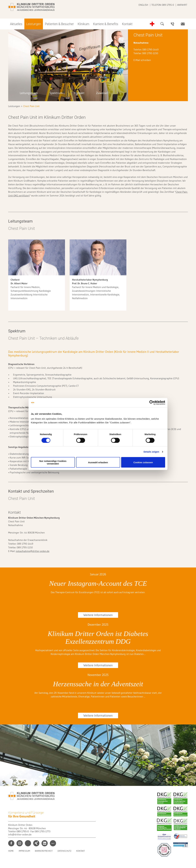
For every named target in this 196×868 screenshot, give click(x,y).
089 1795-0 (23, 831)
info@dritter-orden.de (20, 834)
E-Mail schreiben (142, 60)
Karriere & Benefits (106, 24)
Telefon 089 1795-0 (163, 5)
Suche (162, 24)
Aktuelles (16, 24)
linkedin (45, 843)
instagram (20, 843)
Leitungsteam (29, 93)
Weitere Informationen (98, 615)
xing (36, 843)
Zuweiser (102, 93)
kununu (53, 843)
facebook (11, 843)
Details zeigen (151, 452)
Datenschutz (64, 851)
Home (11, 851)
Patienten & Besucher (59, 24)
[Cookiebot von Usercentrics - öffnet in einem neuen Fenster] (152, 403)
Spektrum (56, 93)
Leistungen (34, 24)
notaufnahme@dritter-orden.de (33, 551)
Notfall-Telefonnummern (152, 24)
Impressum (24, 851)
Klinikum (83, 24)
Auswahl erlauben (98, 462)
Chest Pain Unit (31, 106)
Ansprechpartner (173, 24)
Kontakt (127, 24)
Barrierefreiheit (44, 851)
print (28, 843)
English (143, 5)
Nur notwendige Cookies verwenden (53, 462)
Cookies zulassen (143, 462)
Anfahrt (182, 5)
